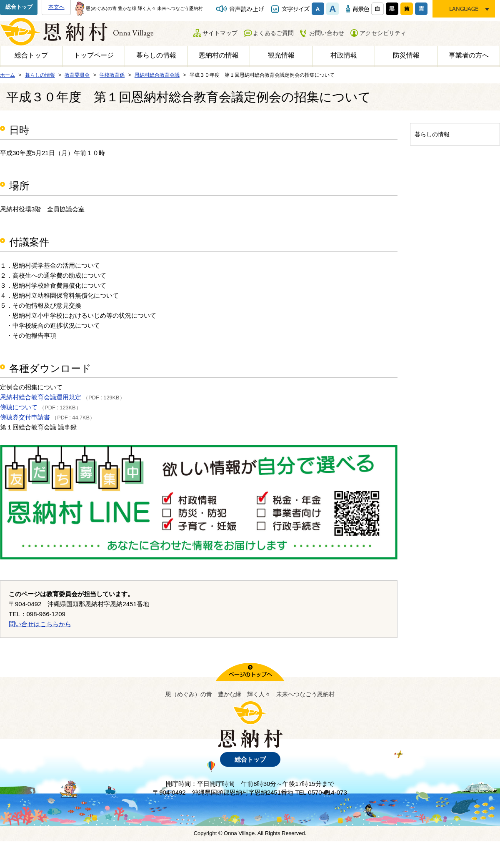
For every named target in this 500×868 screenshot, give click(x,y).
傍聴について (19, 407)
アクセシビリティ (383, 33)
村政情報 (344, 55)
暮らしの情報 (156, 55)
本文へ (56, 7)
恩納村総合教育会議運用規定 (41, 397)
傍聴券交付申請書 (25, 417)
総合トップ (19, 7)
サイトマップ (220, 33)
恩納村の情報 (219, 55)
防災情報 (406, 55)
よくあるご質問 (273, 33)
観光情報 (281, 55)
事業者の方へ (469, 55)
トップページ (94, 55)
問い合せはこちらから (40, 624)
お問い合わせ (327, 33)
